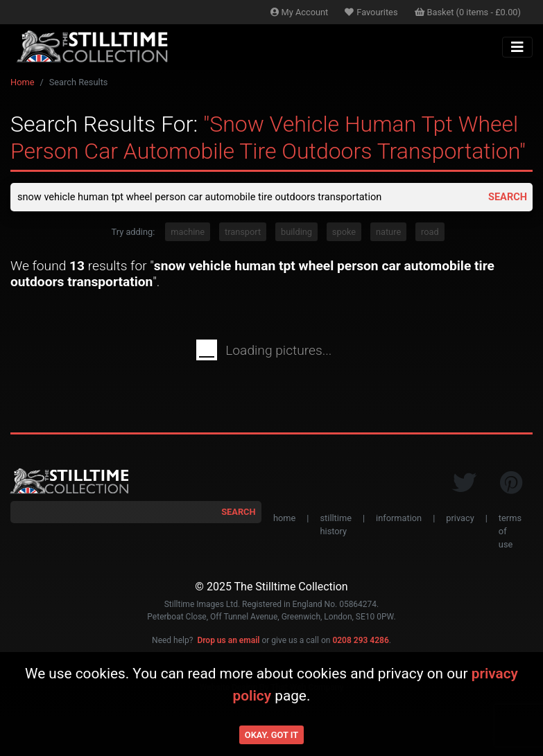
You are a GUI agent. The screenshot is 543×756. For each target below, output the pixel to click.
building (296, 234)
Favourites (371, 12)
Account (300, 12)
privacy (460, 520)
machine (188, 234)
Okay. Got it (271, 735)
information (399, 520)
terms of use (510, 533)
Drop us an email (228, 643)
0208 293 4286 (360, 643)
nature (388, 234)
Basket (468, 12)
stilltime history (335, 527)
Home (22, 82)
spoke (344, 234)
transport (243, 234)
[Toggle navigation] (517, 47)
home (284, 520)
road (430, 234)
